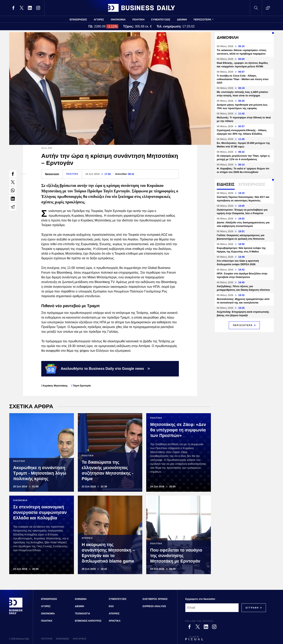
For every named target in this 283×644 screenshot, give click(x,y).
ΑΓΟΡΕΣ (99, 20)
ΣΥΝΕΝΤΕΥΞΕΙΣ (161, 20)
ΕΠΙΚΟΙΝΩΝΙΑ (63, 639)
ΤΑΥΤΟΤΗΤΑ (47, 639)
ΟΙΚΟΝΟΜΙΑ (118, 20)
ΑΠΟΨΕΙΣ (114, 614)
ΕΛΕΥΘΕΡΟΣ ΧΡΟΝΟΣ (155, 599)
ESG (111, 606)
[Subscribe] (252, 608)
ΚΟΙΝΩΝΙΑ (81, 599)
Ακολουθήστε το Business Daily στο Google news (98, 369)
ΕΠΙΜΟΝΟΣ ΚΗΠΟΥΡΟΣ (88, 621)
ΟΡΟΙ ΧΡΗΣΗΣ (80, 639)
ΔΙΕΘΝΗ (182, 20)
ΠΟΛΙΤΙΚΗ (138, 20)
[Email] (212, 608)
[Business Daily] (16, 614)
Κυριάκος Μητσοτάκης (55, 386)
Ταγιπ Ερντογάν (82, 386)
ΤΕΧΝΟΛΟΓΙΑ (82, 614)
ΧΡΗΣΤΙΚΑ (115, 621)
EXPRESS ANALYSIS (154, 606)
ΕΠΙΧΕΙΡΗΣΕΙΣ (78, 20)
